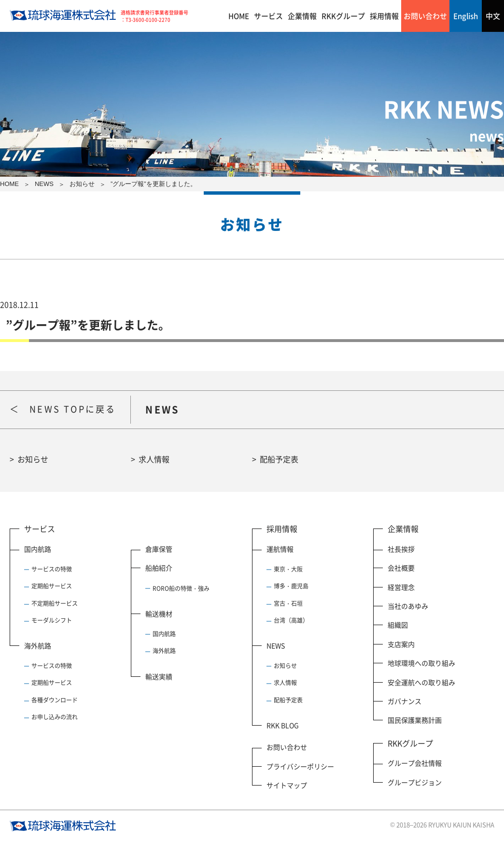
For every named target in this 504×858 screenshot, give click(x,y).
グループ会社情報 (415, 763)
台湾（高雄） (291, 620)
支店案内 (401, 644)
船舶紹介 (159, 568)
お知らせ (33, 459)
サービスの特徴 (52, 569)
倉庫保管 (159, 549)
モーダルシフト (52, 620)
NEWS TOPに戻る (73, 409)
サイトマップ (287, 785)
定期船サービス (52, 586)
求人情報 (154, 459)
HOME (239, 16)
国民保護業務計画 (415, 720)
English (466, 16)
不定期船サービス (55, 603)
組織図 (398, 625)
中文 (493, 16)
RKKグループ (343, 16)
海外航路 (38, 645)
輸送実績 (159, 676)
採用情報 (384, 16)
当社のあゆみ (408, 606)
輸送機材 (159, 614)
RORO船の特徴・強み (181, 588)
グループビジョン (415, 782)
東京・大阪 (288, 569)
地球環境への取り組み (421, 663)
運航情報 (280, 549)
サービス (268, 16)
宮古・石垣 (288, 603)
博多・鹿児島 (291, 586)
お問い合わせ (425, 16)
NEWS (276, 645)
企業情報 (302, 16)
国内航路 (38, 549)
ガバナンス (405, 701)
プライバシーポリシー (300, 766)
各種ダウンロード (55, 700)
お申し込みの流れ (55, 717)
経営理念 (401, 587)
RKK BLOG (283, 725)
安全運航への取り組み (421, 682)
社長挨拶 (401, 549)
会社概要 (401, 568)
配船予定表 (279, 459)
